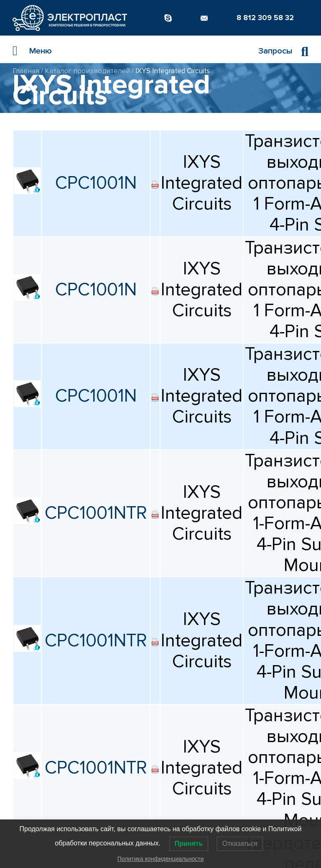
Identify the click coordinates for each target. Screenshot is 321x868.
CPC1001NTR (96, 513)
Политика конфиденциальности (161, 859)
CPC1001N (96, 183)
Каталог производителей (87, 71)
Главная (26, 71)
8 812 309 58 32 (265, 18)
